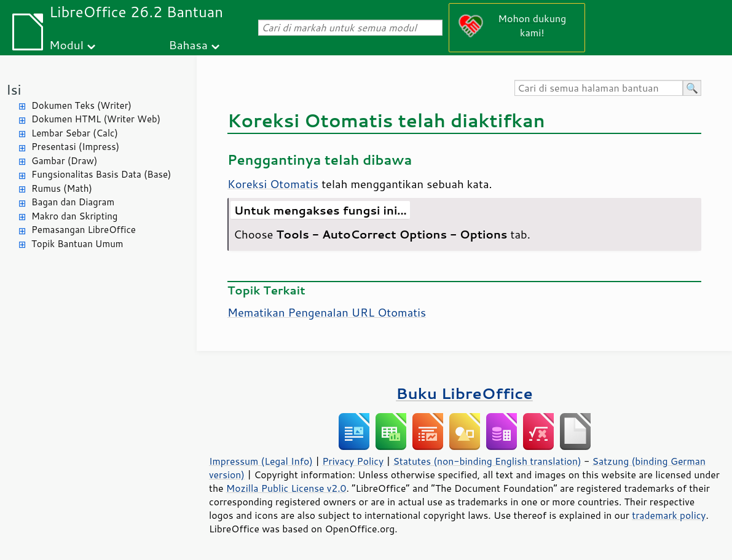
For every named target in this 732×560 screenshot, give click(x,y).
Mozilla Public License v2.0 (286, 488)
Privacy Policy (353, 461)
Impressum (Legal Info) (261, 461)
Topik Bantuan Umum (77, 244)
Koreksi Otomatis (273, 184)
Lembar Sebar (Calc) (75, 133)
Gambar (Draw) (64, 161)
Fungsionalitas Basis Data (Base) (101, 174)
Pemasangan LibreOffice (84, 230)
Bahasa (188, 45)
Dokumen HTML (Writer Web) (96, 119)
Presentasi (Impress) (75, 147)
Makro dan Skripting (74, 216)
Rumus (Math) (62, 188)
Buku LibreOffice (464, 393)
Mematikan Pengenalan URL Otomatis (327, 312)
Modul (66, 45)
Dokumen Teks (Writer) (81, 105)
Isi (14, 89)
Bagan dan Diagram (73, 202)
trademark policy (669, 515)
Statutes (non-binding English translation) (487, 461)
